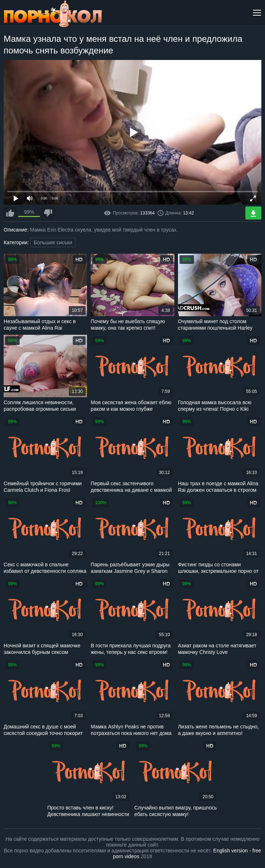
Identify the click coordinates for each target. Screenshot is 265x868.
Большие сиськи (53, 242)
